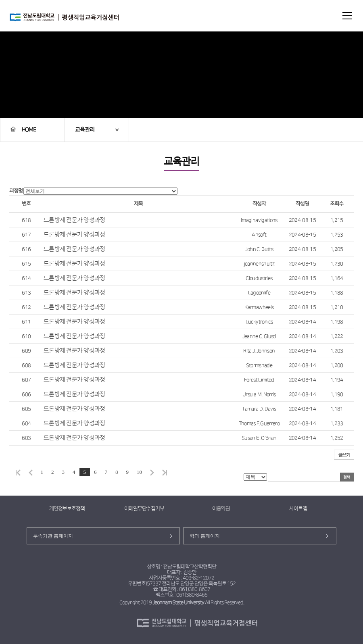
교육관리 (85, 130)
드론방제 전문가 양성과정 (74, 220)
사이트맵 (298, 509)
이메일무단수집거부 (144, 509)
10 (139, 472)
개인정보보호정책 (67, 509)
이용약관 (221, 509)
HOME (23, 130)
